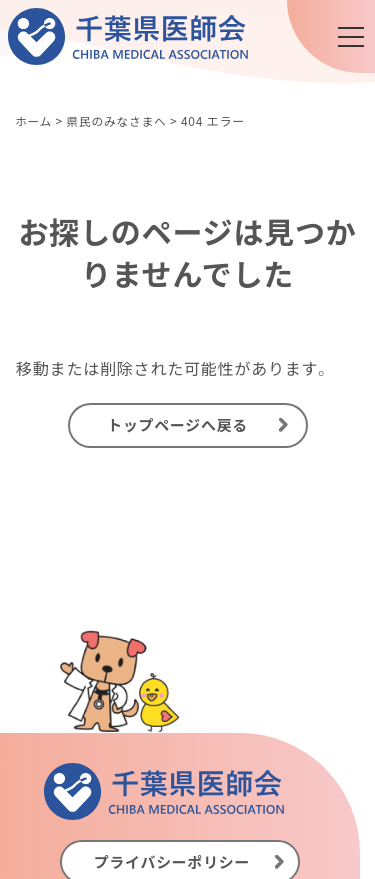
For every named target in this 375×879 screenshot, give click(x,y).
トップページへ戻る (177, 426)
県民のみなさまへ (118, 120)
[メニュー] (351, 37)
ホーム (34, 120)
